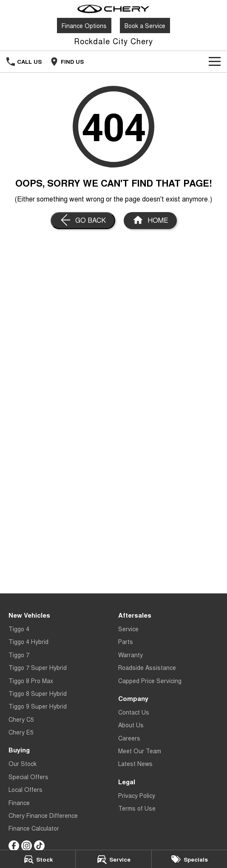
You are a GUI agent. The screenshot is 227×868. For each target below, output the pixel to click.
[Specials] (189, 859)
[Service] (113, 859)
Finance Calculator (34, 828)
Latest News (135, 763)
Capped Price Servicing (150, 681)
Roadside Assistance (147, 667)
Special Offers (28, 777)
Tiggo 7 (19, 655)
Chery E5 (21, 732)
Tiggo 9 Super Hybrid (38, 706)
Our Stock (23, 763)
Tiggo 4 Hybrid (28, 641)
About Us (131, 725)
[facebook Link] (14, 846)
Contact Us (134, 712)
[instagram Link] (27, 846)
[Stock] (38, 859)
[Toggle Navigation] (215, 62)
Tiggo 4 (19, 629)
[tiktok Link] (39, 846)
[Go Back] (83, 221)
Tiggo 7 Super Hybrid (38, 667)
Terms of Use (137, 808)
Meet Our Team (140, 751)
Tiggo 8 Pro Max (31, 681)
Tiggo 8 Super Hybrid (38, 693)
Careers (129, 738)
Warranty (131, 655)
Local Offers (26, 789)
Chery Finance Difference (43, 815)
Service (128, 629)
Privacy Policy (137, 795)
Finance (19, 803)
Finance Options (84, 26)
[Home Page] (113, 9)
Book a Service (145, 26)
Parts (126, 641)
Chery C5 (21, 719)
